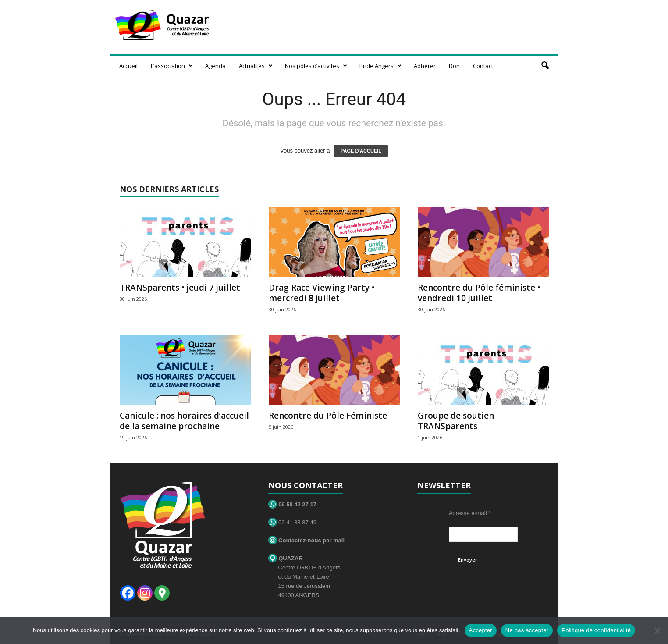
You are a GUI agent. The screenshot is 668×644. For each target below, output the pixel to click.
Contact (483, 66)
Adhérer (425, 66)
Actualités (256, 66)
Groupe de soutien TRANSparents (456, 421)
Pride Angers (380, 66)
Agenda (215, 66)
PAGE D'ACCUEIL (361, 151)
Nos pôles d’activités (316, 66)
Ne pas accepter (527, 630)
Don (454, 66)
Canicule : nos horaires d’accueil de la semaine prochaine (184, 421)
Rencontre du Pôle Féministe (328, 416)
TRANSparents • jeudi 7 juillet (180, 288)
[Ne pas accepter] (657, 630)
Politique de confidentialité (596, 630)
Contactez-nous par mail (307, 540)
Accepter (481, 630)
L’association (172, 66)
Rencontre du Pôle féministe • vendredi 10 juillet (479, 293)
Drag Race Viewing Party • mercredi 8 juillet (322, 293)
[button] (545, 66)
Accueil (128, 66)
